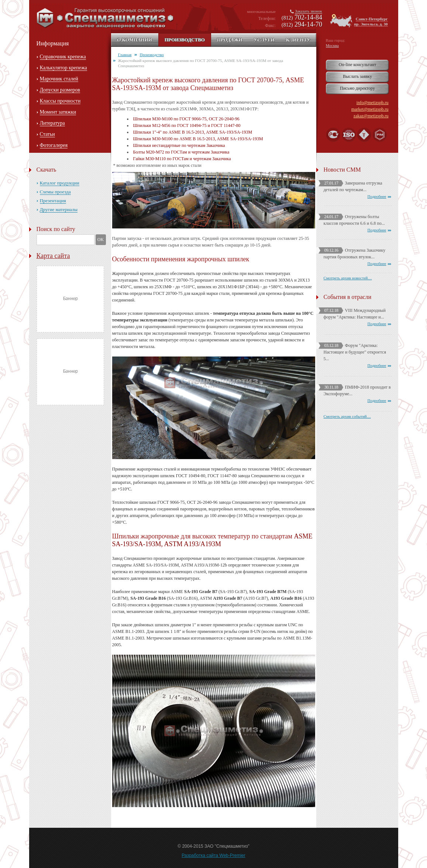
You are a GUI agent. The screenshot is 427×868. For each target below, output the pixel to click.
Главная (125, 55)
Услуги (264, 40)
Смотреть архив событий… (347, 416)
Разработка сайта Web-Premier (213, 855)
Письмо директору (357, 88)
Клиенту (298, 40)
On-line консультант (357, 65)
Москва (332, 45)
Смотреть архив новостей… (348, 278)
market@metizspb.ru (370, 109)
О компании (135, 40)
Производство (185, 40)
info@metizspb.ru (373, 103)
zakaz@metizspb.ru (371, 116)
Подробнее (377, 196)
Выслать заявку (357, 76)
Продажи (230, 40)
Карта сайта (53, 256)
